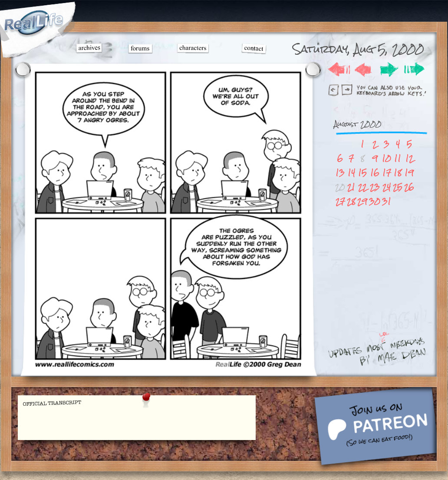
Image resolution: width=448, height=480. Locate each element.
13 (340, 173)
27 (340, 201)
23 (375, 187)
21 (351, 187)
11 (398, 158)
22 (362, 187)
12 (409, 158)
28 (351, 201)
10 (387, 158)
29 (362, 201)
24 (387, 187)
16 (375, 173)
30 (375, 201)
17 (387, 173)
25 (398, 187)
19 (409, 173)
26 (409, 187)
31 (387, 201)
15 (362, 173)
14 (351, 173)
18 (398, 173)
